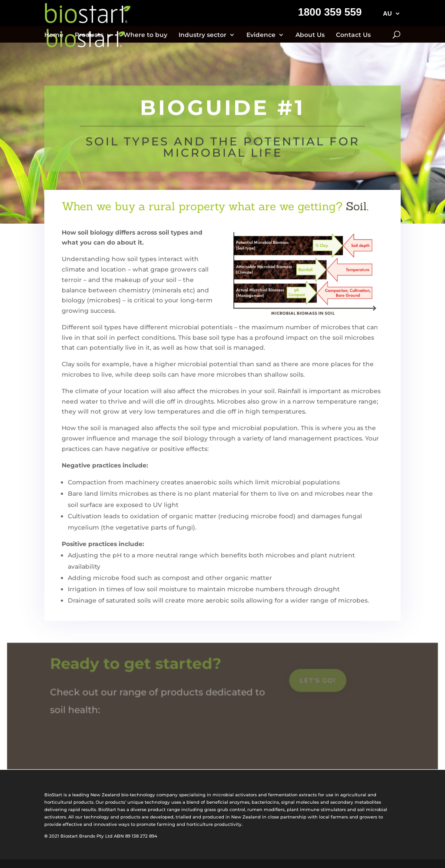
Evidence (261, 35)
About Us (310, 35)
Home (54, 35)
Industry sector (203, 35)
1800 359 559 (330, 13)
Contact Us (353, 35)
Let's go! (316, 682)
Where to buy (145, 35)
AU (387, 14)
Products (89, 35)
